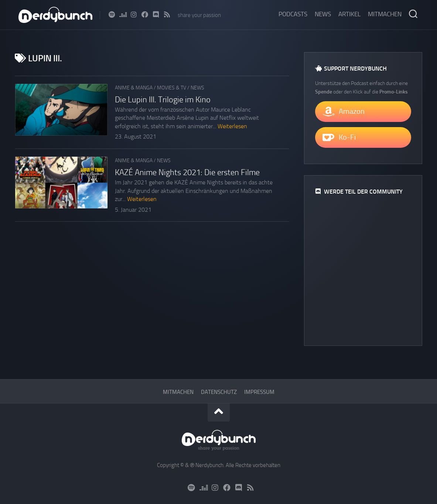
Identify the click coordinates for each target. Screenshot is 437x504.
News (323, 14)
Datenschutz (219, 392)
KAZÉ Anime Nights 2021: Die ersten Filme (187, 173)
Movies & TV (172, 88)
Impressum (259, 392)
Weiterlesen (232, 126)
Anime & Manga (134, 88)
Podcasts (293, 14)
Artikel (349, 14)
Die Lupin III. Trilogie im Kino (163, 100)
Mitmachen (385, 14)
